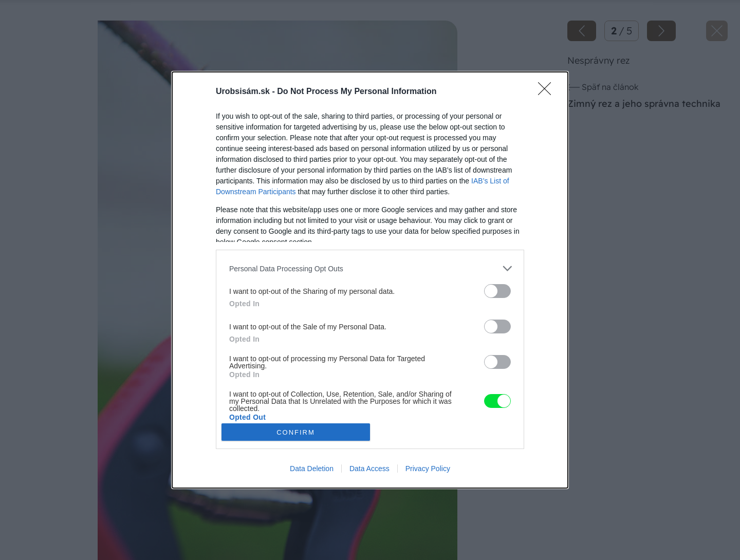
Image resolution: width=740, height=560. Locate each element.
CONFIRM (296, 432)
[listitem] (370, 268)
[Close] (548, 92)
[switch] (497, 291)
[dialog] (370, 280)
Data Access (369, 469)
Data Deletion (312, 469)
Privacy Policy (428, 469)
